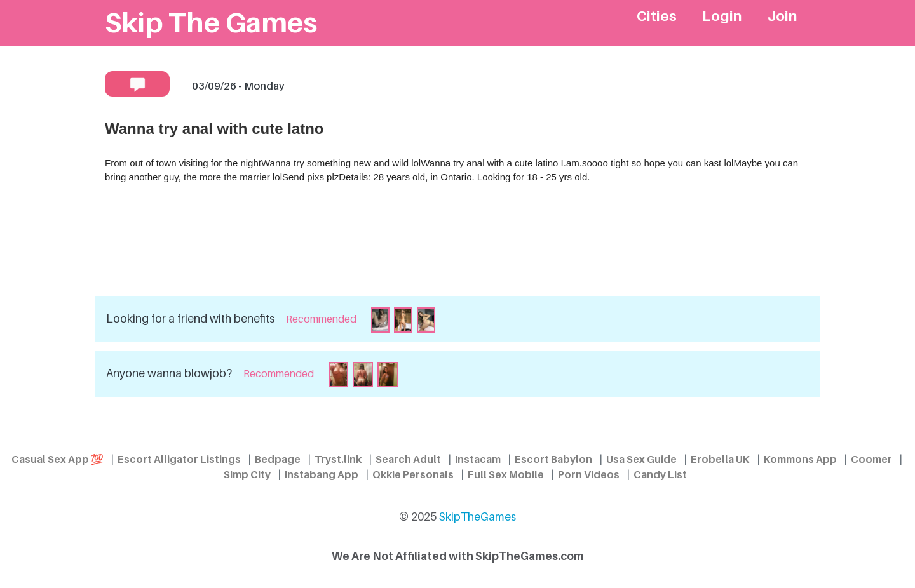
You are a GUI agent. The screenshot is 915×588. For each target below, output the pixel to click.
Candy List (660, 474)
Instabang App (322, 474)
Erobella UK (720, 459)
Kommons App (800, 459)
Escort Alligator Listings (179, 459)
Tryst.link (338, 459)
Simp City (247, 474)
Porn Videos (589, 474)
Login (722, 16)
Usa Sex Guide (641, 459)
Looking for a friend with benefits (190, 318)
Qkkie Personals (413, 474)
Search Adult (408, 459)
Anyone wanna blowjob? (169, 373)
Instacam (478, 459)
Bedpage (278, 459)
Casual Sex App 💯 (58, 459)
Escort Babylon (553, 459)
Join (783, 16)
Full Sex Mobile (506, 474)
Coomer (871, 459)
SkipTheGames (478, 517)
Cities (657, 16)
